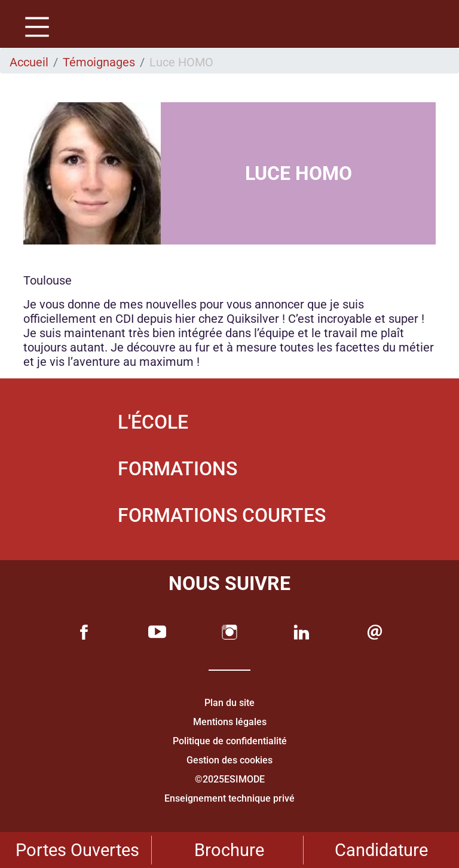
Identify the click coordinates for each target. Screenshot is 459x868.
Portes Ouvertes (77, 850)
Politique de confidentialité (230, 741)
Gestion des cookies (229, 760)
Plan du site (229, 703)
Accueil (29, 62)
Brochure (229, 850)
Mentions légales (230, 722)
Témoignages (99, 62)
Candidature (381, 850)
